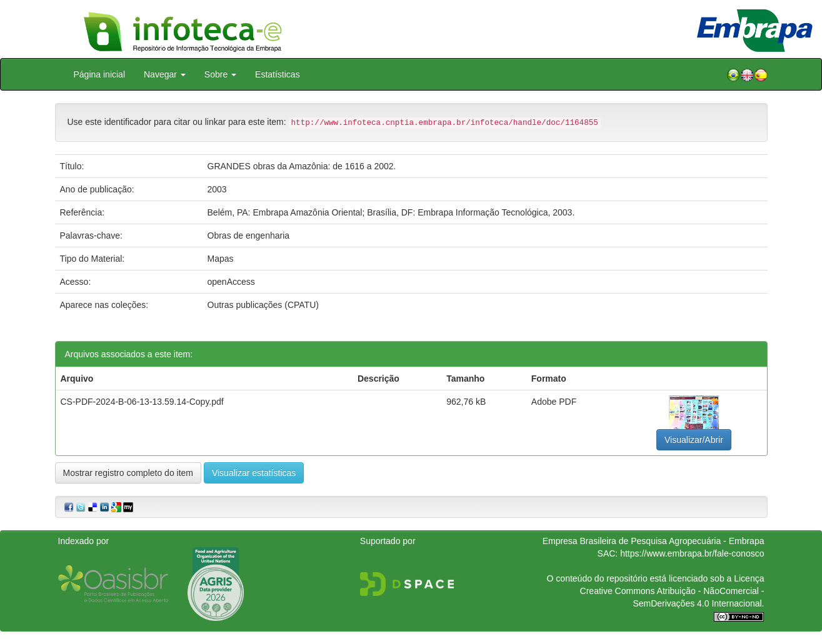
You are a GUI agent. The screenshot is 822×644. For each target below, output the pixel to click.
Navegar (165, 74)
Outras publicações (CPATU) (263, 305)
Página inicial (100, 74)
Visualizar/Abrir (694, 440)
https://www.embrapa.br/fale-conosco (692, 553)
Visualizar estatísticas (254, 473)
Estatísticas (278, 74)
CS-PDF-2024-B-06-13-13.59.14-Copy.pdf (142, 402)
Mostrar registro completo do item (128, 473)
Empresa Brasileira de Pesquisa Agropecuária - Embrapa (654, 541)
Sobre (220, 74)
